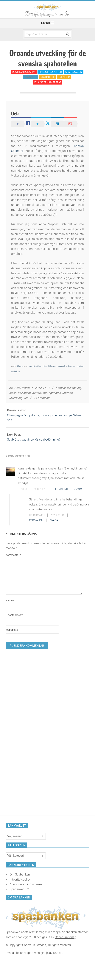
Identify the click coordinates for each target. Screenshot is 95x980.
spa (30, 366)
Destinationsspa (24, 72)
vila (19, 371)
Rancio (58, 953)
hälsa (45, 366)
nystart (14, 371)
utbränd (80, 366)
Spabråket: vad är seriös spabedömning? (34, 440)
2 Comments (42, 398)
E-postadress (14, 615)
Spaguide (31, 77)
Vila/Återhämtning (48, 82)
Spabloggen (74, 72)
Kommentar (13, 555)
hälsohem (52, 366)
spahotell (61, 366)
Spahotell (47, 77)
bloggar (20, 366)
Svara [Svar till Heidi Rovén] (54, 520)
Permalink (61, 489)
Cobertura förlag (66, 937)
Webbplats (12, 630)
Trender (64, 77)
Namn (10, 600)
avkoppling (71, 366)
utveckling (37, 366)
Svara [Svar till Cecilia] (78, 489)
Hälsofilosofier (50, 72)
